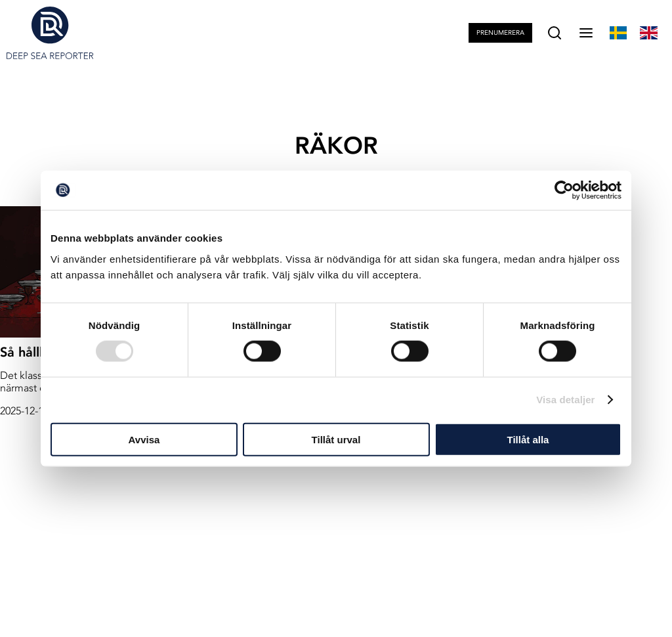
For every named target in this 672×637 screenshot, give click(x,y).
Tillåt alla (528, 439)
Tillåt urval (336, 439)
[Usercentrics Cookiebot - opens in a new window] (564, 190)
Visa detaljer (565, 400)
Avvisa (144, 439)
